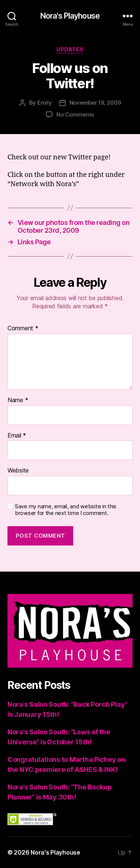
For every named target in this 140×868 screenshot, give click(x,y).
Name (18, 400)
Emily (45, 103)
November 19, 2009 (95, 103)
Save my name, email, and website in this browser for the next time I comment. (66, 510)
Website (18, 471)
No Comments (75, 115)
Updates (70, 49)
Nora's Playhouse (70, 16)
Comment (23, 328)
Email (17, 436)
